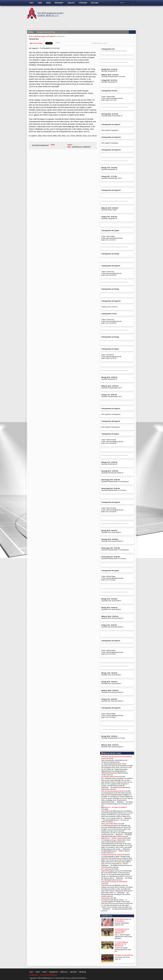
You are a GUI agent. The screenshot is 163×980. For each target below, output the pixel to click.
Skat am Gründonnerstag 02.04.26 (112, 791)
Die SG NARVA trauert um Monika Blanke (123, 920)
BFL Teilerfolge (106, 869)
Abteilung (95, 3)
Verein (48, 3)
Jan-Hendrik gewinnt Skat (110, 777)
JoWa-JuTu (71, 3)
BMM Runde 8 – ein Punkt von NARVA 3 (114, 807)
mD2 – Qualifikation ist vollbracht (79, 147)
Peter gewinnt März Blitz (109, 824)
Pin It (58, 43)
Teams (40, 3)
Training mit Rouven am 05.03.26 (112, 855)
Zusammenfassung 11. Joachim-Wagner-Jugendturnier (122, 931)
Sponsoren (83, 3)
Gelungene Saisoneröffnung (46, 32)
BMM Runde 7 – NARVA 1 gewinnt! (112, 838)
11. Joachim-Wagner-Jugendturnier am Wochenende (121, 944)
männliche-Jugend (40, 36)
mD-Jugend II (51, 36)
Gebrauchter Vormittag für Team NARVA (114, 882)
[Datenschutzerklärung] (48, 975)
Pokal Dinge (105, 898)
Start (31, 3)
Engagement (59, 3)
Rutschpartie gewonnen (40, 145)
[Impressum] (34, 975)
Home (31, 36)
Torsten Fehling (37, 43)
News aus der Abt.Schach (112, 753)
